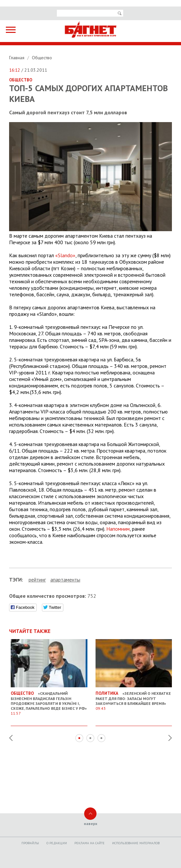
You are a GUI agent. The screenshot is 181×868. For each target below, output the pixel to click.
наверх (90, 824)
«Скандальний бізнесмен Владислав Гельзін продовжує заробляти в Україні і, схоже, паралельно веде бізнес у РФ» (49, 701)
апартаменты (65, 580)
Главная (17, 58)
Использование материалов (136, 843)
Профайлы (30, 843)
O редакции (57, 843)
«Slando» (65, 255)
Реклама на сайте (90, 843)
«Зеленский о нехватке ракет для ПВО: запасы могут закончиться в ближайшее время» (134, 698)
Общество (42, 58)
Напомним (118, 529)
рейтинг (37, 580)
